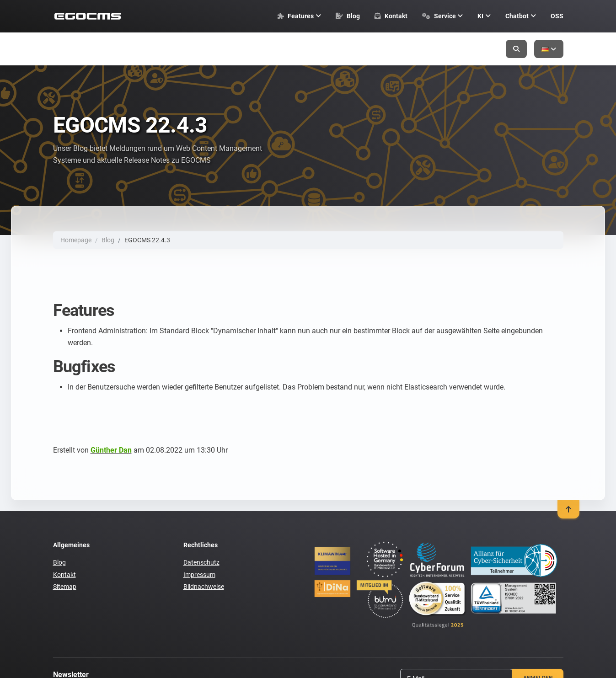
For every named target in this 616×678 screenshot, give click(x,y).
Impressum (199, 575)
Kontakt (64, 575)
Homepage (76, 240)
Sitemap (65, 587)
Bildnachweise (204, 587)
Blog (108, 240)
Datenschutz (201, 562)
